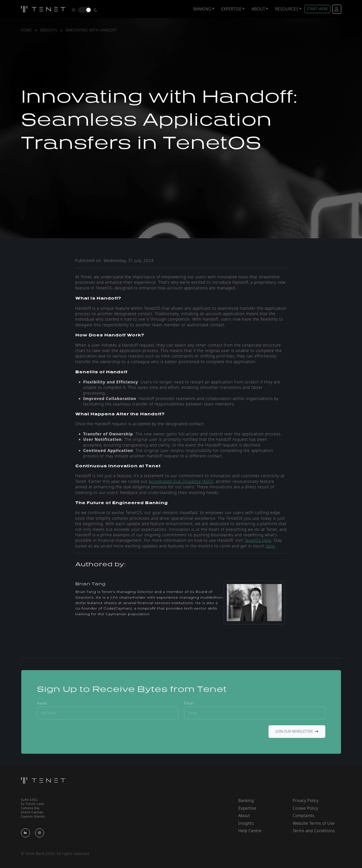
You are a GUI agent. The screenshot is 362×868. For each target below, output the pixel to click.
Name (50, 704)
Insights (49, 30)
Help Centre (250, 831)
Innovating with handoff (91, 30)
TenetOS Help (258, 540)
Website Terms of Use (314, 823)
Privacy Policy (306, 800)
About (258, 9)
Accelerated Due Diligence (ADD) (181, 481)
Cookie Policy (306, 808)
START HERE (317, 9)
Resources (287, 9)
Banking (202, 9)
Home (26, 30)
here (270, 546)
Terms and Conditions (314, 831)
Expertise (232, 9)
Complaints (304, 816)
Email (188, 704)
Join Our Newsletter (290, 730)
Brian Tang (90, 584)
